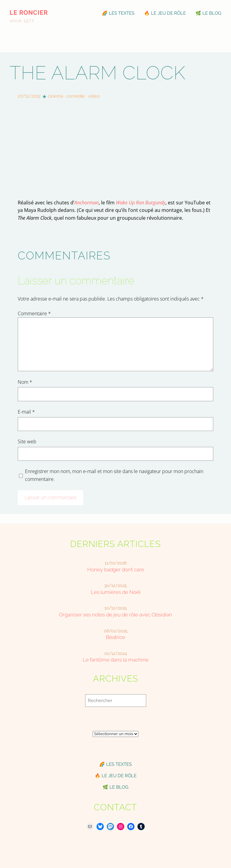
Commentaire (34, 313)
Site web (27, 442)
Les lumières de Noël (116, 592)
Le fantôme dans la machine (116, 660)
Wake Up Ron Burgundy (141, 203)
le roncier (29, 13)
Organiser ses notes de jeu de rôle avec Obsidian (115, 615)
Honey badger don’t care (116, 570)
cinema (55, 96)
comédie (76, 96)
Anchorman (86, 203)
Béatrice (115, 637)
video (94, 96)
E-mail (26, 412)
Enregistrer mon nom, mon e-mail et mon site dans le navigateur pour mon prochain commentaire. (114, 475)
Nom (25, 382)
